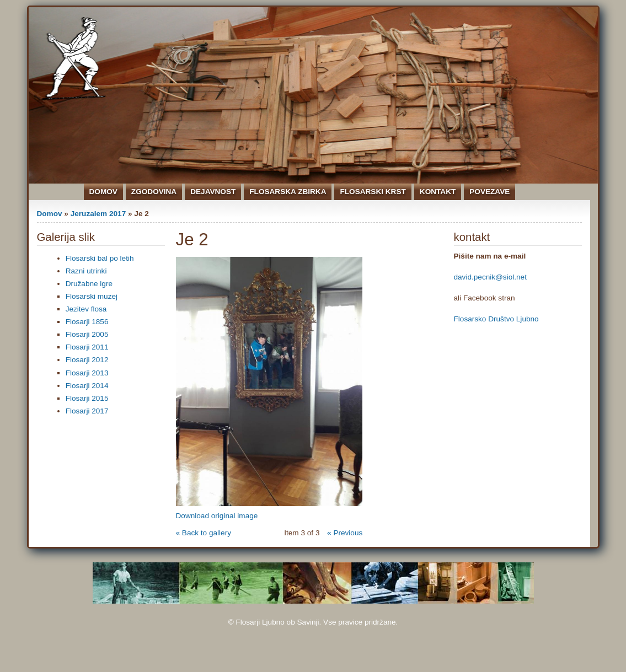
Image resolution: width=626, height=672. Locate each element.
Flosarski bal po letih (100, 258)
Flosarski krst (373, 192)
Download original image (217, 516)
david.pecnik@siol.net (490, 277)
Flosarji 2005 (87, 334)
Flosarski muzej (92, 296)
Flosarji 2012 (87, 360)
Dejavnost (213, 192)
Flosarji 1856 (87, 322)
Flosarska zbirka (288, 192)
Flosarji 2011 (87, 347)
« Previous (345, 533)
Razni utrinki (86, 271)
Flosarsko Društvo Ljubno (496, 319)
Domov (103, 192)
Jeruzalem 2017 (98, 214)
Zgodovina (154, 192)
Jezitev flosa (86, 309)
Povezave (489, 192)
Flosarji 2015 (87, 398)
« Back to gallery (204, 533)
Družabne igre (89, 284)
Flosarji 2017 (87, 411)
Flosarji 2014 (87, 386)
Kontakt (438, 192)
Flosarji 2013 (87, 373)
